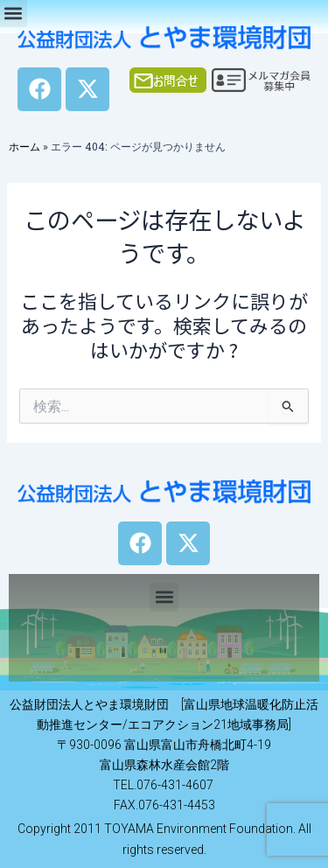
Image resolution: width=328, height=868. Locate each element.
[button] (164, 597)
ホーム (24, 146)
